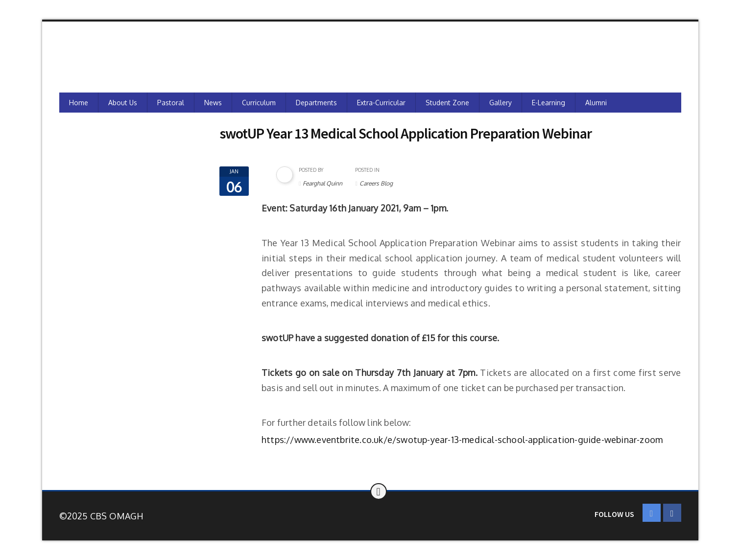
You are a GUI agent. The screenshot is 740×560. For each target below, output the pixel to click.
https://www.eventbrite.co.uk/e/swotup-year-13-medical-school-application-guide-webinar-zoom (462, 440)
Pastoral (171, 103)
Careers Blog (376, 183)
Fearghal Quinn (322, 183)
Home (79, 103)
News (213, 103)
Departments (316, 103)
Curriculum (259, 103)
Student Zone (447, 103)
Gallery (501, 103)
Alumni (596, 103)
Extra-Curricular (381, 103)
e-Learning (549, 103)
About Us (123, 103)
